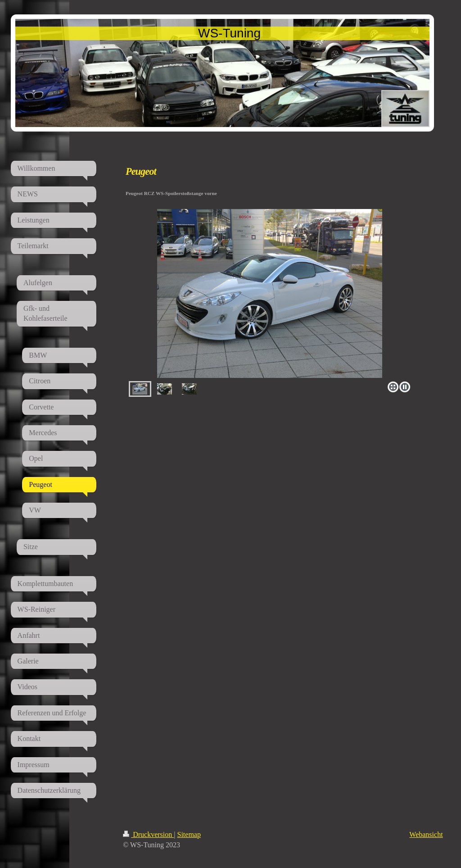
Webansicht (426, 834)
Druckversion (148, 834)
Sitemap (189, 834)
